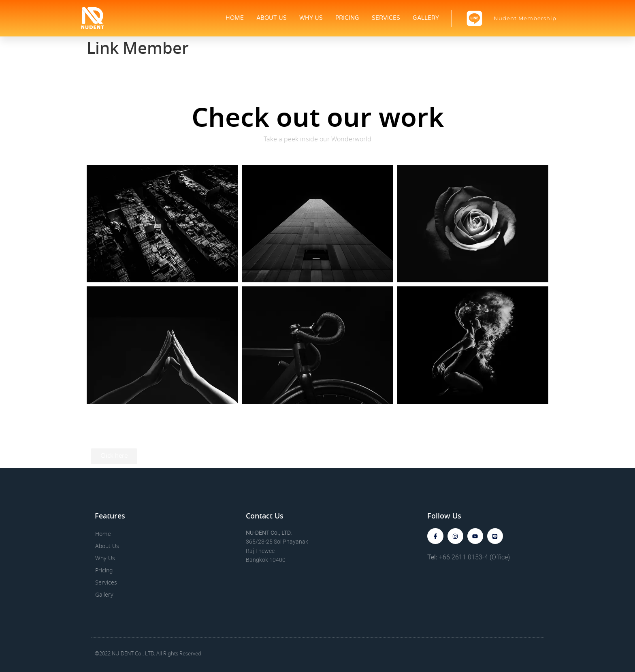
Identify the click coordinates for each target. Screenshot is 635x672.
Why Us (311, 18)
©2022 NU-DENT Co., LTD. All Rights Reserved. (149, 654)
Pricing (347, 18)
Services (386, 18)
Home (235, 18)
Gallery (426, 18)
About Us (272, 18)
